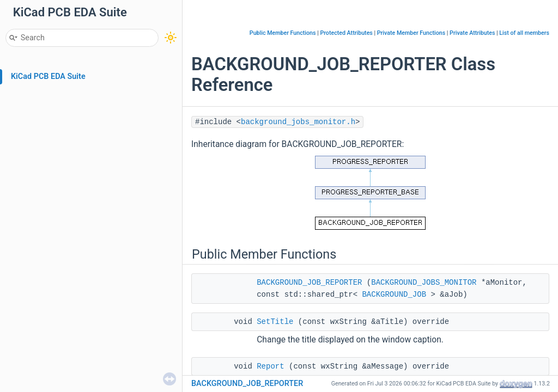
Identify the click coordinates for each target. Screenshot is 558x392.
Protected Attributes (346, 33)
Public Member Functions (283, 33)
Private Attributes (472, 33)
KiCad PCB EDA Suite (48, 76)
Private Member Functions (411, 33)
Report (270, 366)
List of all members (524, 33)
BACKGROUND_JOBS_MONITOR (424, 283)
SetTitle (275, 322)
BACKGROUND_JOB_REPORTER (309, 283)
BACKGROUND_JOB (394, 295)
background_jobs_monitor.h (298, 122)
